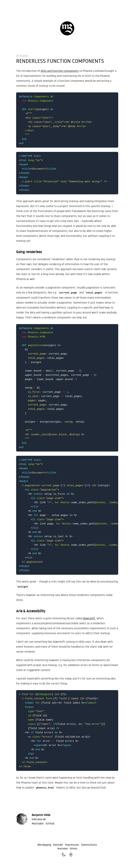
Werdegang (44, 845)
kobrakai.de (39, 819)
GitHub (50, 823)
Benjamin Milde (41, 815)
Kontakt (58, 845)
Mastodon (38, 823)
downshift (89, 618)
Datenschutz (89, 845)
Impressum (72, 845)
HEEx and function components (60, 71)
